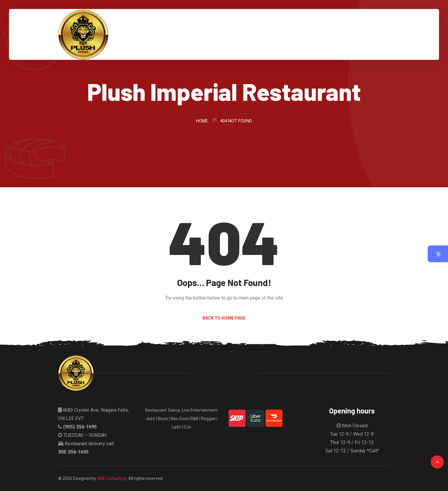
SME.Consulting (112, 478)
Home (202, 121)
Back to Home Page (224, 318)
